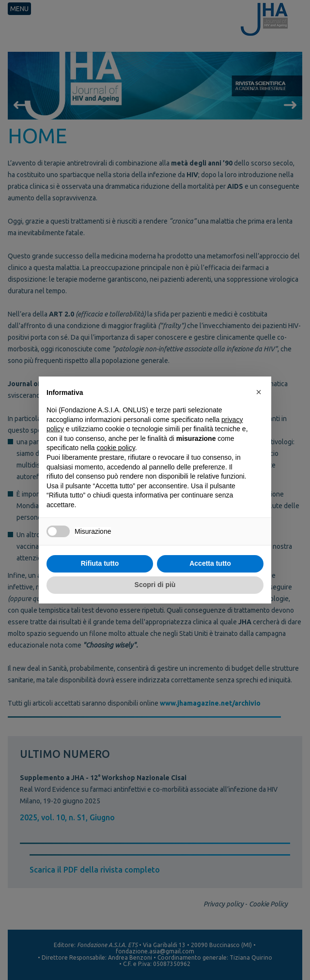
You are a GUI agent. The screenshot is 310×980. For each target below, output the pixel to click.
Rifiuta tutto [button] (100, 563)
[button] (259, 392)
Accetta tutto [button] (210, 563)
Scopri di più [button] (155, 585)
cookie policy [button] (116, 448)
